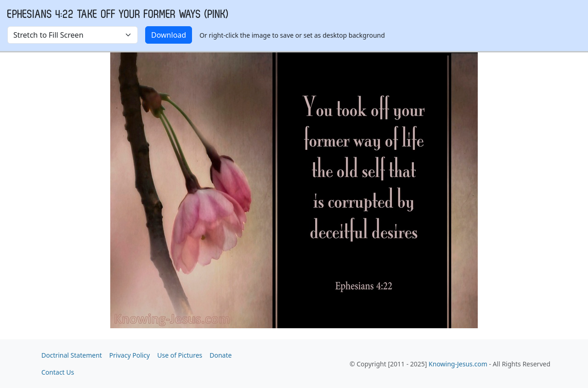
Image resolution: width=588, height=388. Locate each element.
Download (169, 35)
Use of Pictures (180, 355)
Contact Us (58, 372)
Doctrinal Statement (72, 355)
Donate (220, 355)
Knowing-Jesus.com (458, 364)
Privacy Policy (130, 355)
